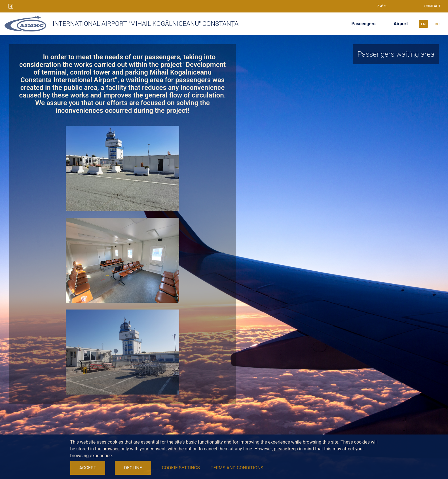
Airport (401, 24)
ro (437, 24)
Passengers (364, 24)
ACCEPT (88, 468)
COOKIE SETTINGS (181, 468)
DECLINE (133, 468)
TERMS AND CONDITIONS (237, 468)
